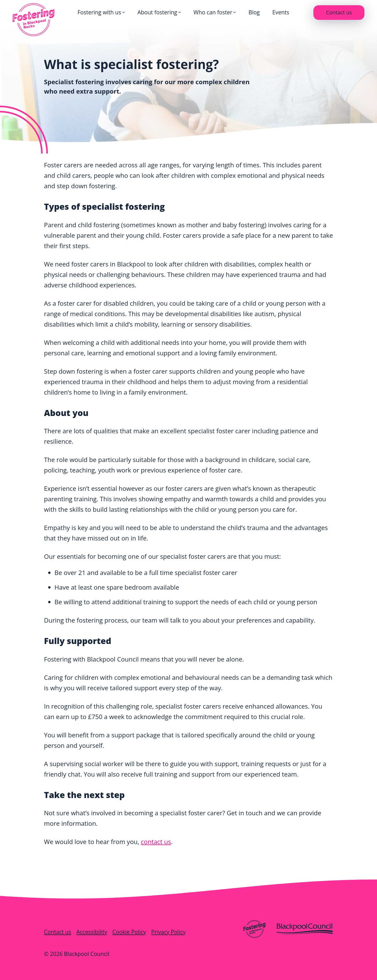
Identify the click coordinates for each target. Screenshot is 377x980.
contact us (156, 842)
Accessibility (92, 932)
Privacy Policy (168, 932)
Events (281, 12)
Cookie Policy (129, 932)
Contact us (339, 12)
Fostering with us (99, 12)
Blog (254, 12)
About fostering (157, 12)
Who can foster (213, 12)
